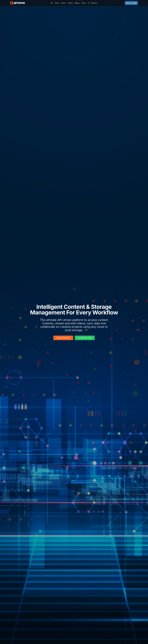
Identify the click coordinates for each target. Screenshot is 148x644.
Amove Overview (63, 338)
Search (84, 3)
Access (63, 3)
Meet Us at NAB (131, 3)
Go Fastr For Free (85, 338)
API (52, 3)
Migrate (77, 3)
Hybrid (57, 3)
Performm (94, 3)
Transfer (70, 3)
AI (88, 3)
